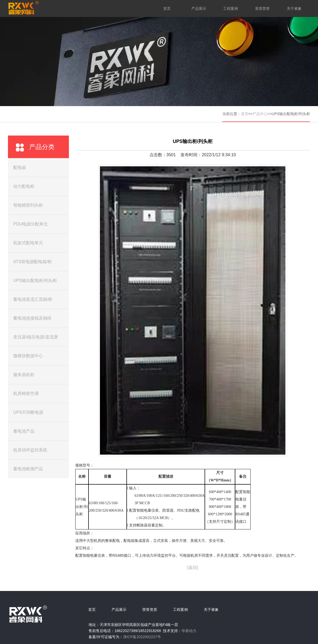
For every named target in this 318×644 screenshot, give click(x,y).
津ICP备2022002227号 (142, 637)
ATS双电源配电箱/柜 (33, 262)
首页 (167, 8)
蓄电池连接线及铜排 (32, 318)
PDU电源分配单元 (30, 224)
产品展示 (199, 8)
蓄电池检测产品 (28, 469)
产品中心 (260, 114)
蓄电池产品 (24, 431)
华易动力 (189, 631)
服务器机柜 (24, 375)
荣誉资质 (150, 610)
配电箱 (20, 167)
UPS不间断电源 (28, 412)
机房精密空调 (26, 393)
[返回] (193, 567)
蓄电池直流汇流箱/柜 (33, 299)
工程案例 (231, 8)
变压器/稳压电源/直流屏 (36, 337)
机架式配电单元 (28, 243)
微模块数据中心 (28, 356)
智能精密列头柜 (28, 205)
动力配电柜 (24, 186)
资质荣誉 (262, 8)
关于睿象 (294, 8)
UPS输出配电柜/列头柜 (35, 280)
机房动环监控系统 (30, 450)
